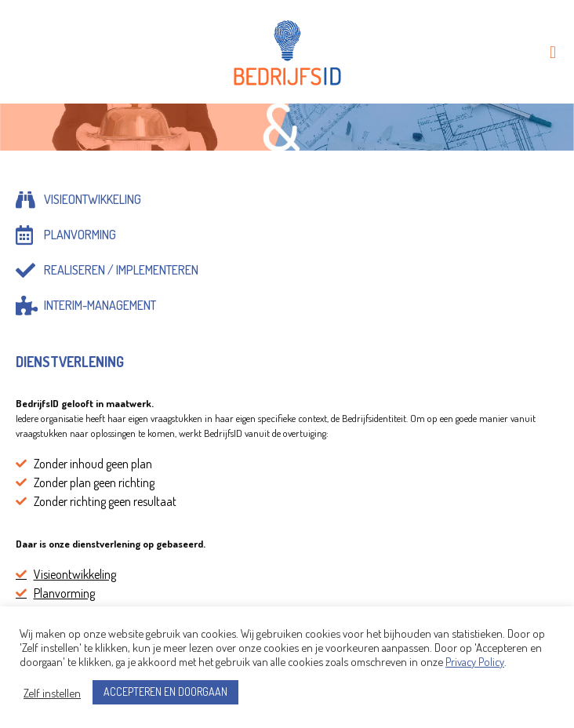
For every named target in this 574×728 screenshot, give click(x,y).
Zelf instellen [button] (52, 693)
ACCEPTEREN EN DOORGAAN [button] (165, 692)
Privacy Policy (475, 661)
